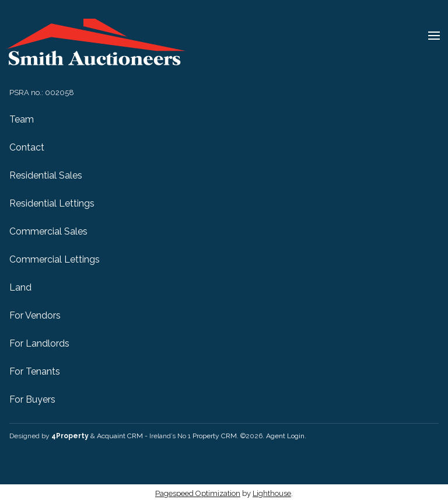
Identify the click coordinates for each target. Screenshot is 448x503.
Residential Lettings (52, 203)
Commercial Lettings (55, 259)
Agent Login (285, 436)
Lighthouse (272, 493)
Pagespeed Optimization (198, 493)
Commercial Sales (48, 231)
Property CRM (215, 436)
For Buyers (32, 399)
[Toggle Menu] (434, 37)
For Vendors (35, 315)
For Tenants (35, 371)
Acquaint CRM (120, 436)
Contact (27, 147)
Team (22, 119)
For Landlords (39, 343)
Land (20, 287)
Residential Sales (46, 175)
